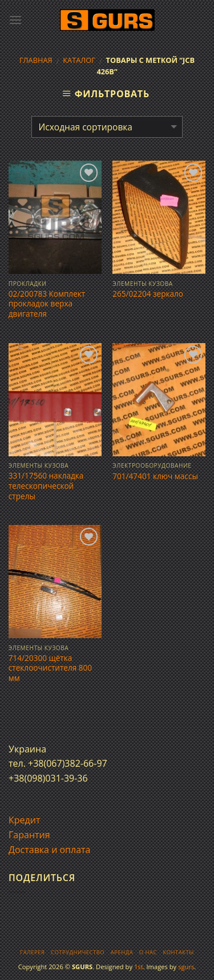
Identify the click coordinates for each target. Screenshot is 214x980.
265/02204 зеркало (148, 294)
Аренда (122, 952)
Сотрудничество (78, 952)
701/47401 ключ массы (155, 476)
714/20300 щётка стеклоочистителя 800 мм (50, 668)
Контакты (178, 952)
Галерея (32, 952)
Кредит (24, 820)
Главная (36, 60)
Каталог (79, 60)
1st (139, 967)
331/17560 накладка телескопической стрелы (46, 486)
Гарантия (29, 835)
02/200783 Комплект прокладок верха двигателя (47, 304)
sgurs (186, 967)
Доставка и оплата (50, 850)
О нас (148, 952)
